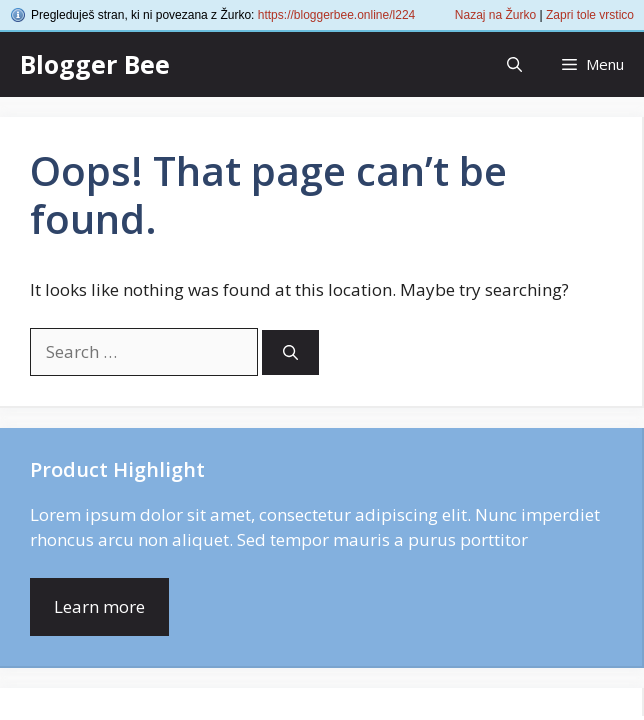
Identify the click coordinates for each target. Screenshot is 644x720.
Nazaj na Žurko (495, 15)
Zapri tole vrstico (590, 15)
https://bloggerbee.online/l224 (336, 15)
